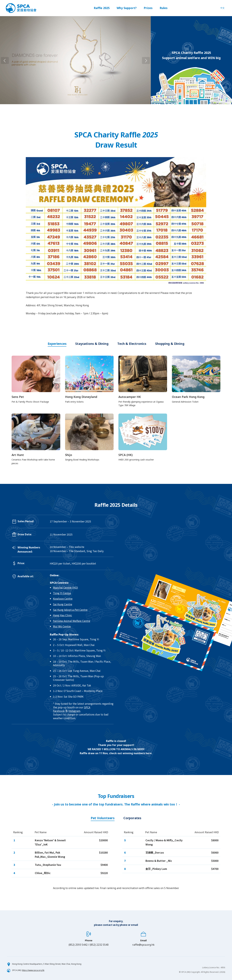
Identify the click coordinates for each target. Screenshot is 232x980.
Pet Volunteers (103, 818)
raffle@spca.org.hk (143, 945)
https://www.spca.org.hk (33, 970)
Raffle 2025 (102, 8)
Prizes (148, 8)
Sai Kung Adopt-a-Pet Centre (70, 610)
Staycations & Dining (92, 344)
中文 (222, 8)
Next (154, 60)
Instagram (74, 711)
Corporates (132, 818)
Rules (164, 8)
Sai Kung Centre (63, 604)
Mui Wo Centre (62, 626)
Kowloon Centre (63, 599)
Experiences (57, 344)
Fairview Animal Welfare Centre (72, 621)
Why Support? (127, 8)
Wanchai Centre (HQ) (65, 587)
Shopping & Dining (170, 344)
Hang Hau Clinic (63, 615)
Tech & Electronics (132, 344)
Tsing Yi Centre (62, 593)
